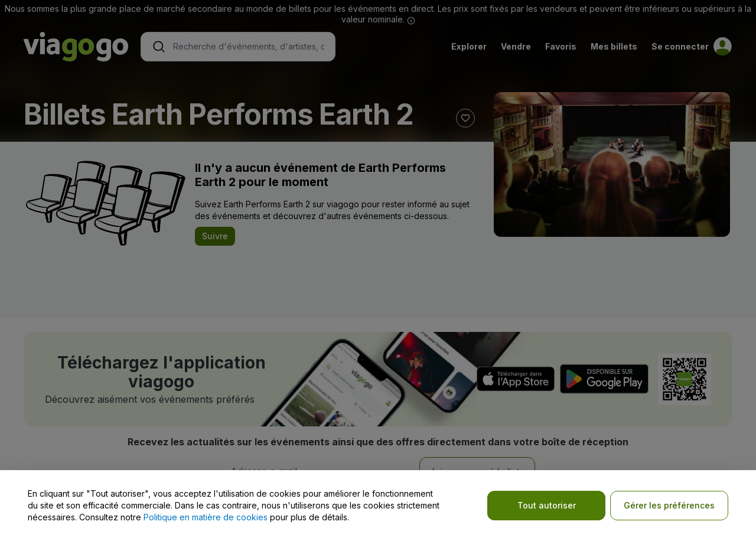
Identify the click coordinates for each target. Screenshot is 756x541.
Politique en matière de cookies (206, 517)
